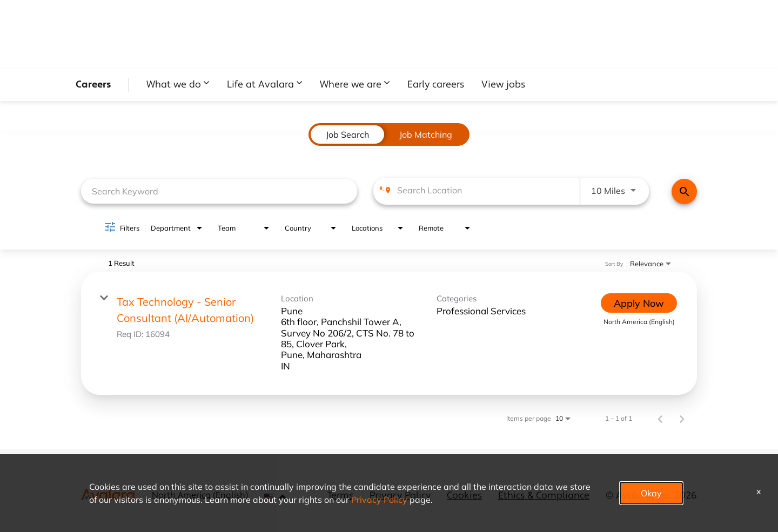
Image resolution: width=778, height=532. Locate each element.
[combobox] (219, 191)
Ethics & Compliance (544, 496)
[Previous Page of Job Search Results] (660, 418)
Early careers (436, 85)
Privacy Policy (400, 496)
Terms (340, 496)
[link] (389, 333)
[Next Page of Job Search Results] (682, 418)
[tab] (347, 134)
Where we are (351, 85)
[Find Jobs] (684, 191)
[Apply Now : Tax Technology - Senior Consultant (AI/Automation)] (639, 303)
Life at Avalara (260, 85)
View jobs (503, 85)
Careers (93, 85)
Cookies (464, 496)
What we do (174, 85)
